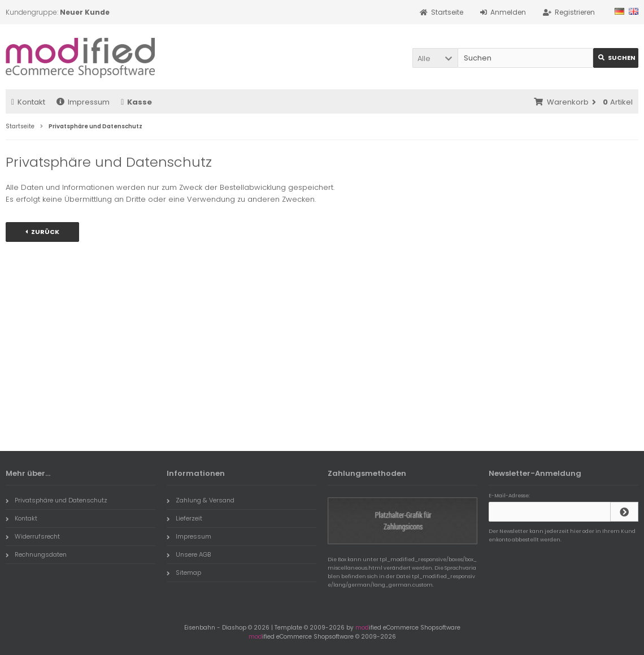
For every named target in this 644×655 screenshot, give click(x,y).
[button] (435, 58)
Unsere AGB (189, 554)
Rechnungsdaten (36, 554)
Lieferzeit (184, 518)
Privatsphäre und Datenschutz (56, 500)
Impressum (83, 102)
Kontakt (28, 102)
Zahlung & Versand (201, 500)
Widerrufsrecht (33, 536)
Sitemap (184, 572)
